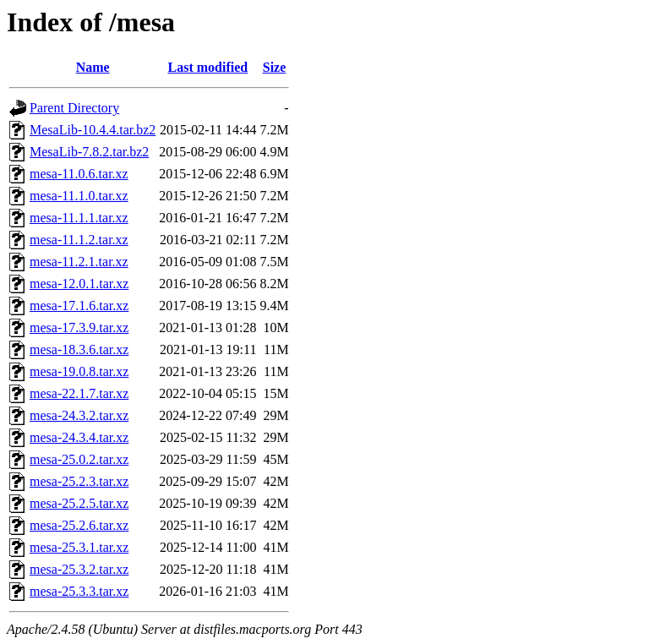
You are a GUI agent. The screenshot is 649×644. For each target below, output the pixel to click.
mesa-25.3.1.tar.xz (79, 547)
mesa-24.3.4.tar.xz (79, 437)
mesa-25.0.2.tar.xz (79, 459)
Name (93, 67)
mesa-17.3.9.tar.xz (79, 327)
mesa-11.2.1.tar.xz (79, 262)
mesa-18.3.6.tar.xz (79, 349)
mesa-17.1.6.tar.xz (79, 306)
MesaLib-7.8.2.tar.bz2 (89, 152)
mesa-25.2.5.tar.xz (79, 503)
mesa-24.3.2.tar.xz (79, 415)
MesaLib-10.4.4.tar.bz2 (93, 130)
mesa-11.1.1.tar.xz (79, 218)
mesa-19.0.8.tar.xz (79, 371)
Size (275, 67)
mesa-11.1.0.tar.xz (79, 196)
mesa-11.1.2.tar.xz (79, 240)
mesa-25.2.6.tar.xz (79, 525)
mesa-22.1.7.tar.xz (79, 393)
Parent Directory (74, 108)
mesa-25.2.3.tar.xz (79, 481)
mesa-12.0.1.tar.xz (79, 284)
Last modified (208, 67)
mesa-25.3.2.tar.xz (79, 569)
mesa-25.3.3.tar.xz (79, 591)
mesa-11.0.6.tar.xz (79, 174)
